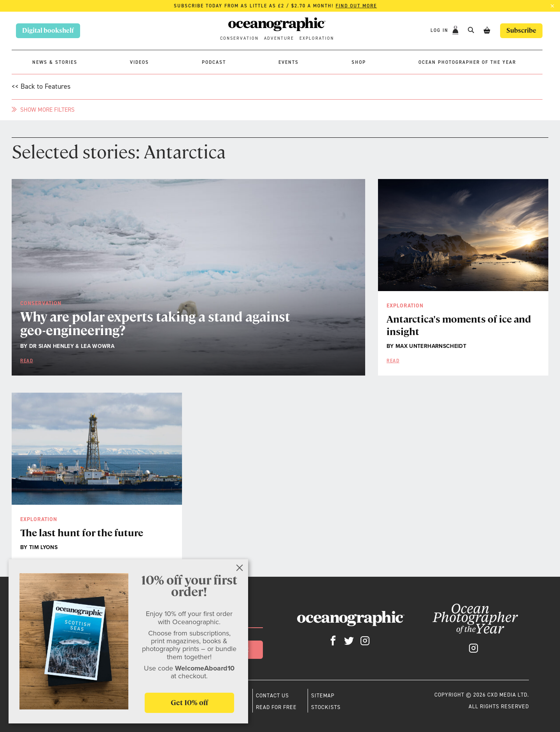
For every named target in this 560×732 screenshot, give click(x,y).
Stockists (326, 707)
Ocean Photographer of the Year (467, 62)
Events (289, 62)
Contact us (272, 695)
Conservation (239, 38)
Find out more (356, 6)
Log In (440, 30)
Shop (359, 62)
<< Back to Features (41, 86)
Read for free (276, 707)
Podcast (214, 62)
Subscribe (521, 31)
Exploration (317, 38)
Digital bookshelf (48, 31)
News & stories (55, 62)
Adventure (279, 38)
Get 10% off (189, 703)
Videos (139, 62)
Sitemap (323, 695)
